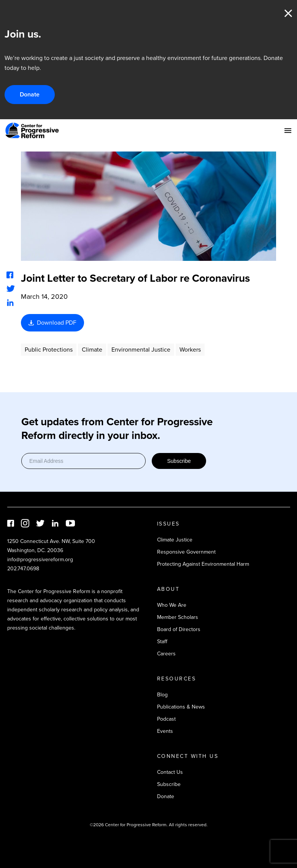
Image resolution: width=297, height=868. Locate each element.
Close (288, 13)
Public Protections (49, 350)
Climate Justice (175, 540)
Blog (162, 695)
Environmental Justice (141, 350)
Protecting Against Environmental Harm (203, 564)
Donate (30, 94)
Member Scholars (178, 617)
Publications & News (181, 707)
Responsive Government (186, 552)
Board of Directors (179, 629)
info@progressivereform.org (40, 559)
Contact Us (170, 772)
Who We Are (172, 605)
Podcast (166, 719)
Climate (92, 350)
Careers (166, 654)
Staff (162, 642)
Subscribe (179, 461)
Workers (190, 350)
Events (165, 731)
